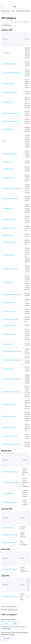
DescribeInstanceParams (10, 311)
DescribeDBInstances (9, 302)
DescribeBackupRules (9, 255)
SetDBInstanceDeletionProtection (12, 444)
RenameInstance (7, 162)
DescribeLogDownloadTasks (11, 319)
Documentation (5, 11)
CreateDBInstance (8, 208)
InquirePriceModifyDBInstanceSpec (12, 360)
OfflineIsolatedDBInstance (10, 154)
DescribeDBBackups (8, 493)
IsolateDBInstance (8, 129)
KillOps (5, 141)
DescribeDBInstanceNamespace (12, 73)
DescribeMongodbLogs (9, 325)
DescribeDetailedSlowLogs (10, 436)
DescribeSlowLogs (8, 344)
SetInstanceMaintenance (9, 427)
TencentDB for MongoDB (23, 11)
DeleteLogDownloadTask (10, 242)
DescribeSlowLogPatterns (10, 93)
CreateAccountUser (8, 528)
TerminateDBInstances (9, 178)
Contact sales (14, 627)
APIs (13, 11)
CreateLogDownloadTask (10, 228)
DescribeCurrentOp (8, 283)
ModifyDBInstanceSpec (9, 405)
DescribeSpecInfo (8, 102)
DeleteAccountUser (8, 235)
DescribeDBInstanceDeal (10, 64)
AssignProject (6, 53)
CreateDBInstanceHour (9, 219)
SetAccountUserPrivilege (10, 543)
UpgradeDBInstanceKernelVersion (12, 189)
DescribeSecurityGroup (9, 334)
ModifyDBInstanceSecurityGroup (12, 392)
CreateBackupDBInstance (10, 502)
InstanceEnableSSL (8, 369)
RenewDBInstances (8, 169)
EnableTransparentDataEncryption (12, 351)
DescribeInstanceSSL (9, 84)
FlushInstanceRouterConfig (10, 569)
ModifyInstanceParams (9, 416)
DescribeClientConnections (10, 269)
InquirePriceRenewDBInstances (11, 121)
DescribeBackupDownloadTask (11, 483)
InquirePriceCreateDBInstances (11, 113)
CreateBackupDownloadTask (11, 472)
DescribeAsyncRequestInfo (10, 597)
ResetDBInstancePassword (10, 535)
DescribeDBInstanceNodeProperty (12, 295)
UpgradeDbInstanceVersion (10, 199)
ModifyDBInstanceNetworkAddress (12, 379)
